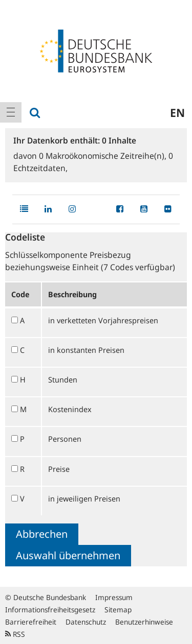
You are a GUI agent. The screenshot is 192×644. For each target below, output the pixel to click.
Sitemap (118, 610)
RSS (15, 634)
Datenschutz (86, 622)
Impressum (114, 597)
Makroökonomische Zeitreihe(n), (104, 156)
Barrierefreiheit (31, 622)
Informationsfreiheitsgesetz (50, 610)
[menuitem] (11, 112)
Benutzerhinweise (144, 622)
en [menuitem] (177, 112)
